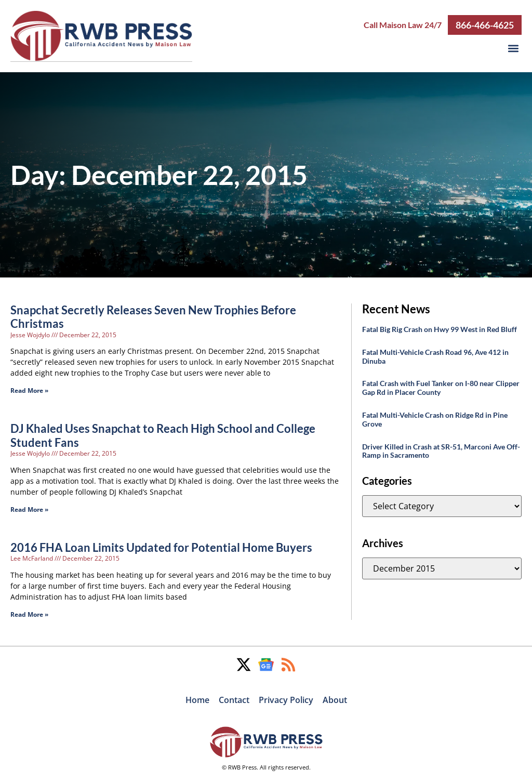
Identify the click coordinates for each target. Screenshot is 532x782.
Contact (234, 699)
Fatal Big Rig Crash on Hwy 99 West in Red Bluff (440, 329)
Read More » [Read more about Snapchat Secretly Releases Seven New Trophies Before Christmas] (29, 390)
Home (197, 699)
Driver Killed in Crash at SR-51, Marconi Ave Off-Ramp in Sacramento (441, 450)
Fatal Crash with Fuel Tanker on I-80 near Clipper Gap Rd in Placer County (441, 387)
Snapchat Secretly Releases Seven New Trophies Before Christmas (153, 316)
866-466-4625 (485, 24)
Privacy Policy (286, 699)
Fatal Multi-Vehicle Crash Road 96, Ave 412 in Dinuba (435, 356)
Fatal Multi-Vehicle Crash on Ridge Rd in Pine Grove (435, 419)
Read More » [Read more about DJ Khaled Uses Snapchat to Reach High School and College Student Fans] (29, 509)
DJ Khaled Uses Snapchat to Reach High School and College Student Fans (163, 435)
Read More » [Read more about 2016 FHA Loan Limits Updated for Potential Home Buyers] (29, 614)
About (335, 699)
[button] (513, 48)
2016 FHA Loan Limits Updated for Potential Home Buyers (161, 547)
